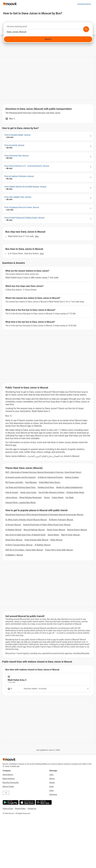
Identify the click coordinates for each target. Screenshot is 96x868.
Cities (52, 790)
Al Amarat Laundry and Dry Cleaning (20, 477)
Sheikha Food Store (46, 487)
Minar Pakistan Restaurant (31, 497)
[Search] (48, 39)
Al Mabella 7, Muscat (14, 555)
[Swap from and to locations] (86, 29)
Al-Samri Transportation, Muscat (19, 545)
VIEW (37, 236)
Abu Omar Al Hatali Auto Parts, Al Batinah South (25, 535)
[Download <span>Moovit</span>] (84, 4)
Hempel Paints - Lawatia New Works (21, 503)
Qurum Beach (53, 535)
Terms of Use (8, 809)
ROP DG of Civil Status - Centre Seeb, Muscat (24, 550)
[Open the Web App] (43, 802)
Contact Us (32, 809)
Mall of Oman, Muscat (70, 535)
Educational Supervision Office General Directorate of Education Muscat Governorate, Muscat (44, 515)
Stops (52, 786)
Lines (51, 775)
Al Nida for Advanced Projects (50, 477)
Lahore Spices (11, 497)
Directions (53, 794)
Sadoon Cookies (72, 477)
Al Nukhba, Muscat (43, 545)
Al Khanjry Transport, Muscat (61, 520)
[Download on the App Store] (27, 802)
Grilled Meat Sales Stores (49, 482)
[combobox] (48, 27)
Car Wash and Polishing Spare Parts (20, 487)
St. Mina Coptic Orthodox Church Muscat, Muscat (26, 520)
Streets (52, 783)
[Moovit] (10, 4)
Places (52, 779)
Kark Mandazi (31, 482)
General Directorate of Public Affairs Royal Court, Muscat (47, 525)
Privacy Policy (20, 809)
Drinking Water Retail (75, 492)
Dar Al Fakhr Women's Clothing (51, 492)
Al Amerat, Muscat (13, 525)
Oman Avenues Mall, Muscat (36, 540)
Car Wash (70, 497)
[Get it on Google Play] (10, 802)
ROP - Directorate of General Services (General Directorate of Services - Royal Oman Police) (43, 472)
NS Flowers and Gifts (14, 482)
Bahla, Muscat (56, 540)
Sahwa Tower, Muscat (56, 530)
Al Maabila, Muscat (13, 530)
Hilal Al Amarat (12, 492)
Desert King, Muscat (14, 540)
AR (6, 793)
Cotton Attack (58, 497)
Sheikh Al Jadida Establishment (69, 487)
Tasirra (47, 497)
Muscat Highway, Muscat (34, 530)
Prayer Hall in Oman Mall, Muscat (59, 550)
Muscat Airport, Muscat (77, 530)
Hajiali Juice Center (28, 492)
